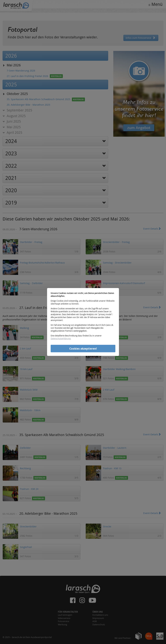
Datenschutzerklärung (61, 338)
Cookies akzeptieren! (83, 348)
